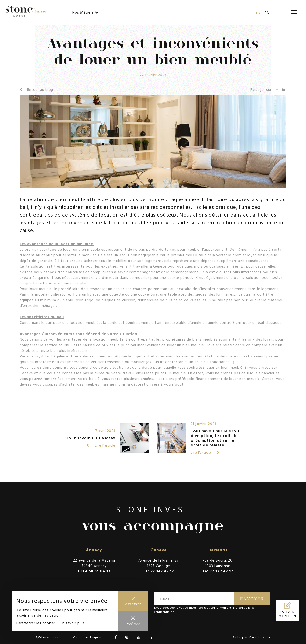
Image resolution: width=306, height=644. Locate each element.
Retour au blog (36, 90)
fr (259, 13)
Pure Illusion (259, 637)
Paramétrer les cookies (36, 623)
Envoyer (252, 599)
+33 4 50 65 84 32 (94, 571)
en (267, 13)
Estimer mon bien (287, 614)
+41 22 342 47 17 (158, 571)
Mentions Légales (88, 637)
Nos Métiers (86, 12)
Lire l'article (101, 445)
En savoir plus (73, 623)
